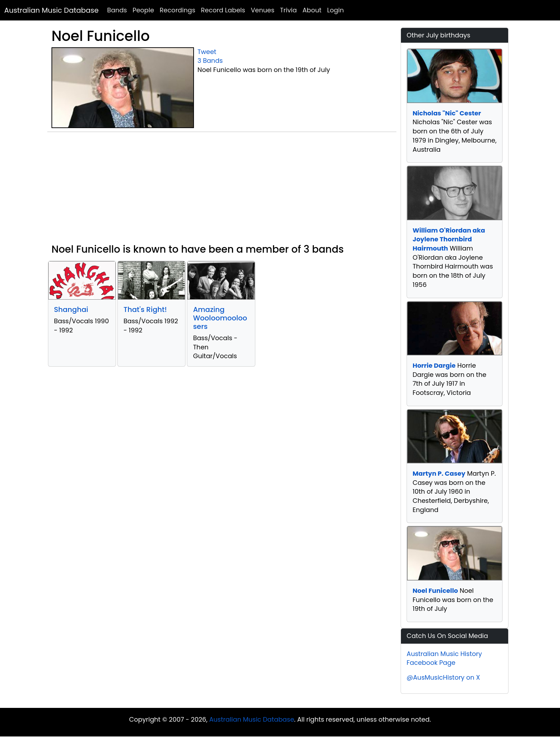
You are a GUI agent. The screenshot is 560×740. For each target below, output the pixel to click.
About (312, 10)
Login (336, 10)
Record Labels (223, 10)
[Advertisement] (222, 191)
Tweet (207, 52)
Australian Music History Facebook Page (444, 658)
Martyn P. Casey (439, 473)
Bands (117, 10)
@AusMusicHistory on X (443, 677)
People (143, 10)
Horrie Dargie (434, 365)
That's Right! (145, 309)
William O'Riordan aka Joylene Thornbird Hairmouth (449, 239)
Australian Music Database (51, 10)
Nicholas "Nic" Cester (447, 113)
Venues (263, 10)
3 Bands (210, 61)
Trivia (288, 10)
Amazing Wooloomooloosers (220, 318)
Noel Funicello (435, 591)
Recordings (178, 10)
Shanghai (71, 309)
